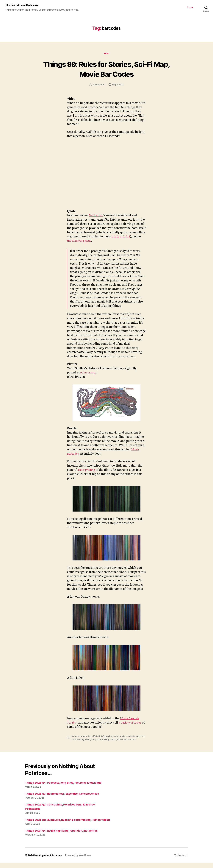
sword (119, 740)
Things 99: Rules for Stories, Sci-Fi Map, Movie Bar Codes (106, 69)
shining (86, 740)
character (86, 737)
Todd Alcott (97, 216)
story (100, 740)
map (116, 737)
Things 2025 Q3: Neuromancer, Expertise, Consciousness (64, 794)
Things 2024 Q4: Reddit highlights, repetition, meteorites (64, 835)
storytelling (109, 740)
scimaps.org (88, 373)
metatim (100, 85)
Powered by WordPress (78, 860)
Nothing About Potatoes (23, 5)
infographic (107, 737)
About (190, 8)
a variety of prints (131, 723)
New (106, 54)
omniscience (133, 737)
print (73, 740)
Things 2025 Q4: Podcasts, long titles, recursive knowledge (66, 783)
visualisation (136, 740)
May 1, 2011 (118, 85)
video (126, 740)
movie (123, 737)
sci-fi (79, 740)
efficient (96, 737)
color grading (87, 470)
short (94, 740)
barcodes (76, 737)
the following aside (80, 241)
